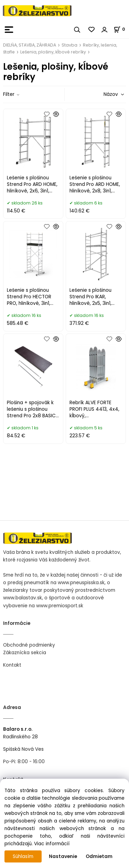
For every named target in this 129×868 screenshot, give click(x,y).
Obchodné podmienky (29, 645)
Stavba (69, 45)
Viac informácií (52, 844)
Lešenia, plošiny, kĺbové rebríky (53, 52)
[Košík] (121, 29)
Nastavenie (63, 856)
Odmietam (99, 856)
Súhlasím (23, 856)
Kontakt (12, 665)
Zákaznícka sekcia (25, 653)
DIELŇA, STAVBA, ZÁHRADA (30, 45)
